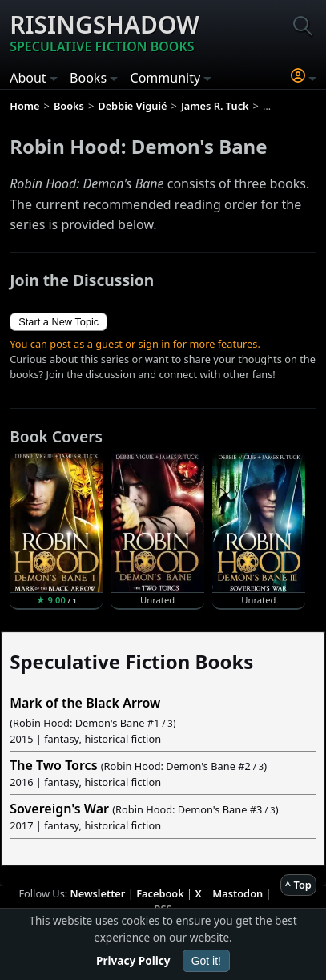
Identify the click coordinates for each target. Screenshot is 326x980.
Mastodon (237, 893)
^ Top (298, 885)
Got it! (206, 961)
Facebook (160, 893)
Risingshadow (105, 32)
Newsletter (98, 893)
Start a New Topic (58, 322)
